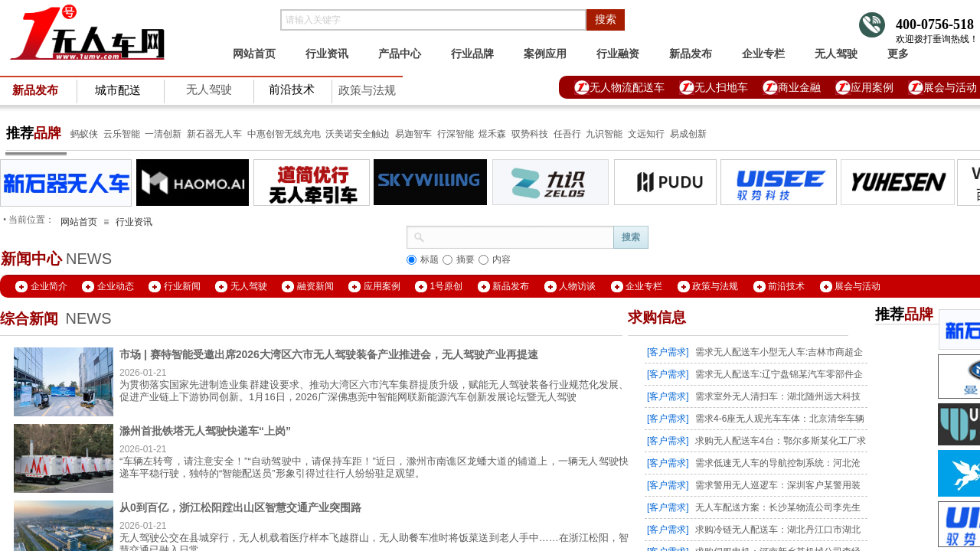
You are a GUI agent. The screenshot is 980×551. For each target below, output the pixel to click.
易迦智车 (413, 134)
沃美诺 (339, 134)
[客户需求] (668, 352)
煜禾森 (492, 134)
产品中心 (400, 54)
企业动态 (116, 286)
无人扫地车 (721, 87)
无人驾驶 (209, 90)
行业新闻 (182, 286)
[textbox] (433, 20)
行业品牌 (472, 54)
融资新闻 (315, 286)
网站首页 (254, 54)
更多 (898, 54)
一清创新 (163, 134)
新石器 (199, 134)
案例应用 (545, 54)
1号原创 (447, 286)
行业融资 (618, 54)
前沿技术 (786, 286)
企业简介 (49, 286)
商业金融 (799, 87)
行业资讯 (327, 54)
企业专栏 (763, 54)
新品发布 (691, 54)
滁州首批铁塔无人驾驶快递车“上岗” (205, 431)
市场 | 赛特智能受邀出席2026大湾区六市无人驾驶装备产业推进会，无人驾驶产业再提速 (329, 354)
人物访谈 (577, 286)
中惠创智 (266, 134)
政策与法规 (367, 90)
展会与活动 (857, 286)
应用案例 (872, 87)
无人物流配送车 (627, 87)
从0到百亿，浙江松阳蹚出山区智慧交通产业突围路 (240, 507)
